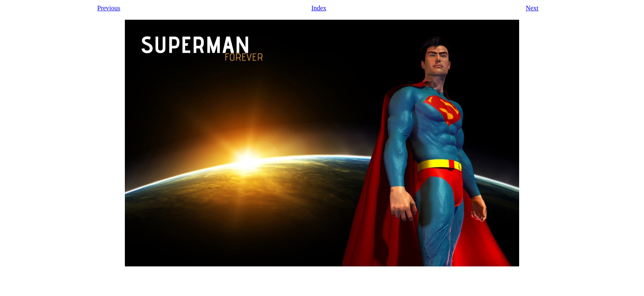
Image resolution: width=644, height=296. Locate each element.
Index (319, 8)
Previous (109, 8)
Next (532, 8)
